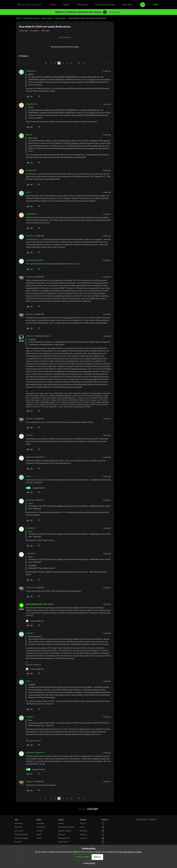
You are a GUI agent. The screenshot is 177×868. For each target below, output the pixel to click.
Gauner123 (30, 236)
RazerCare (62, 834)
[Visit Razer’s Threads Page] (103, 831)
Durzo (28, 681)
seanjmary (30, 277)
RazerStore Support (65, 831)
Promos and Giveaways (105, 5)
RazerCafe (18, 827)
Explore (39, 820)
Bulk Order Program (21, 838)
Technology (40, 823)
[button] (155, 5)
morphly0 (29, 633)
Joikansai (30, 336)
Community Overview (31, 18)
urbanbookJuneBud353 (35, 260)
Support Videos (63, 842)
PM (109, 610)
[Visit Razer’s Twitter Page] (103, 835)
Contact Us (83, 838)
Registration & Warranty (66, 827)
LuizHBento (30, 528)
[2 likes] (35, 488)
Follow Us (105, 820)
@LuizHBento (74, 143)
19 (79, 63)
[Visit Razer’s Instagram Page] (103, 827)
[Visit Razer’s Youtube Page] (103, 838)
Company (83, 820)
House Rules (82, 5)
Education (18, 842)
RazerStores (19, 823)
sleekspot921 (31, 71)
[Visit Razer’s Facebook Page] (103, 824)
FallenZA (29, 435)
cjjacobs (29, 135)
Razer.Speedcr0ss (33, 604)
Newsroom (83, 831)
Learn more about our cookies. (130, 852)
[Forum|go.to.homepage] (29, 5)
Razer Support (47, 18)
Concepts (40, 831)
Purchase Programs (21, 834)
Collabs (39, 838)
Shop (16, 820)
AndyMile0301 (31, 104)
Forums (52, 5)
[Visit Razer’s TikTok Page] (103, 842)
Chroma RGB (41, 827)
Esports (39, 834)
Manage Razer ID (64, 838)
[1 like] (35, 621)
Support (66, 5)
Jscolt (28, 192)
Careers (82, 827)
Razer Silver (128, 5)
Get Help (61, 823)
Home (18, 18)
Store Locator (19, 831)
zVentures (83, 834)
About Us (83, 823)
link (81, 610)
